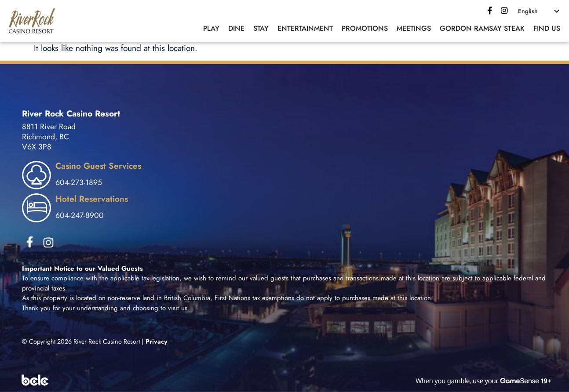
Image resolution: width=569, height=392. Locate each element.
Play (211, 28)
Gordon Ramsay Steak (482, 28)
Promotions (365, 28)
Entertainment (305, 28)
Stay (261, 28)
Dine (236, 28)
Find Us (547, 28)
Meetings (414, 28)
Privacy (157, 341)
